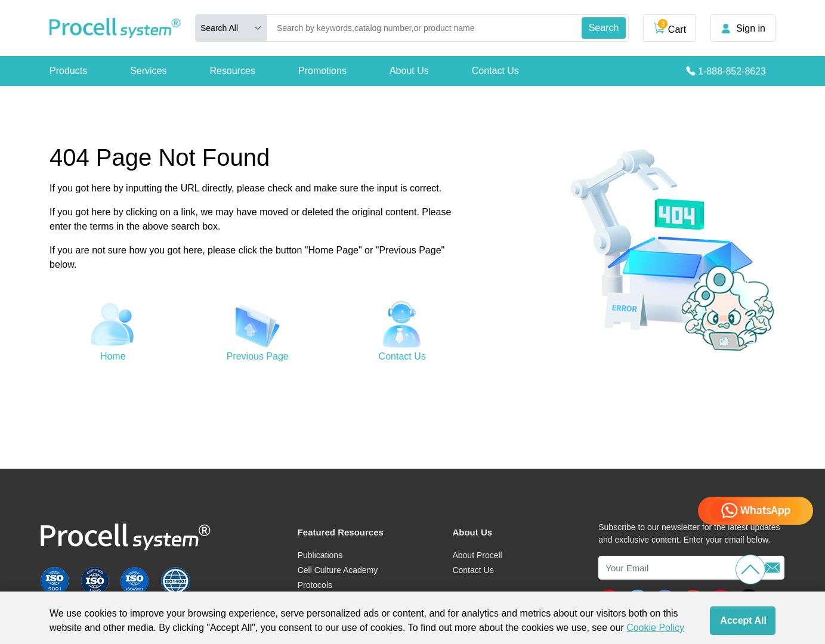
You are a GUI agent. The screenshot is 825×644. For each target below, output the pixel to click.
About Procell (477, 555)
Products (68, 71)
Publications (320, 555)
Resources (233, 71)
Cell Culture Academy (338, 570)
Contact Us (495, 71)
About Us (409, 71)
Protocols (315, 585)
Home (113, 356)
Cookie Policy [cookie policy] (655, 628)
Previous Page (258, 356)
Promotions (322, 71)
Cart (670, 27)
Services (148, 71)
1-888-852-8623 (732, 71)
